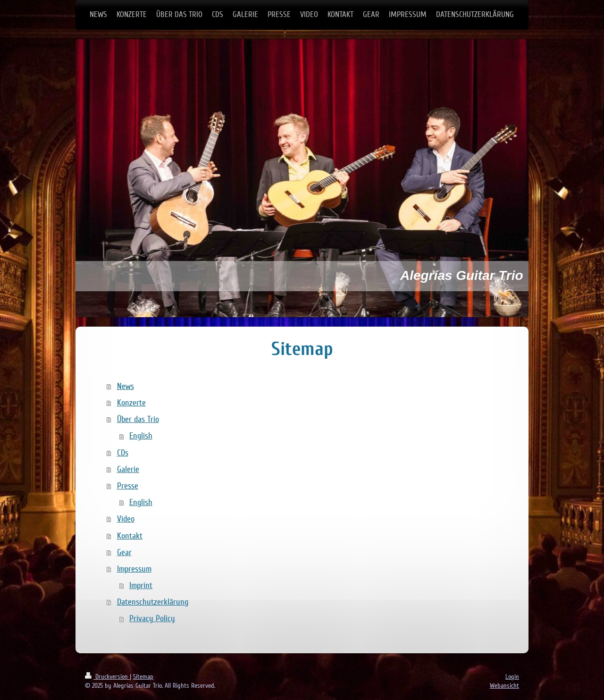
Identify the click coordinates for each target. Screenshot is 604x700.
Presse (128, 486)
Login (512, 677)
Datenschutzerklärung (153, 602)
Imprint (141, 585)
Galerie (128, 469)
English (141, 436)
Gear (124, 552)
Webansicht (504, 686)
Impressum (134, 569)
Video (126, 519)
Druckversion (107, 677)
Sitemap (143, 677)
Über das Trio (138, 419)
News (126, 386)
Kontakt (130, 536)
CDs (123, 453)
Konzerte (131, 403)
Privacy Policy (152, 618)
